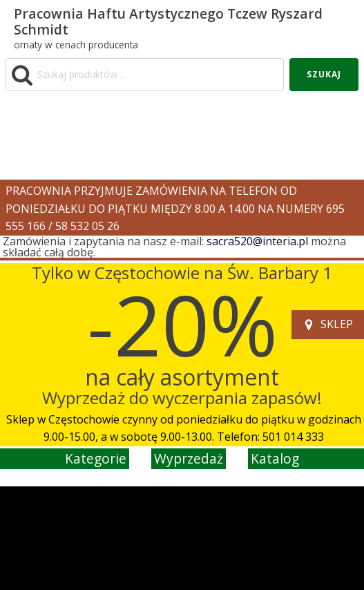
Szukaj (324, 74)
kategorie (96, 458)
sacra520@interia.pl (257, 241)
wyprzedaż (189, 458)
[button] (328, 325)
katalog (275, 458)
